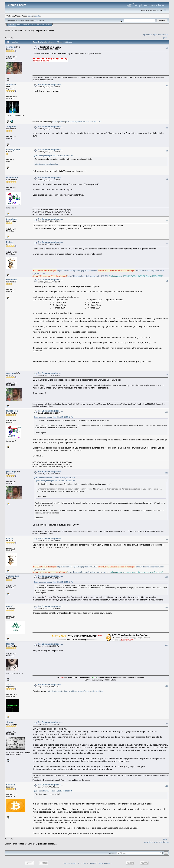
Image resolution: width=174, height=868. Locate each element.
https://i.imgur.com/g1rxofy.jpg (46, 164)
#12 (166, 540)
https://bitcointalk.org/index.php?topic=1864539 (88, 276)
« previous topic (150, 35)
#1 (167, 48)
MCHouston (12, 178)
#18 (166, 786)
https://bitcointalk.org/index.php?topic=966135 (77, 270)
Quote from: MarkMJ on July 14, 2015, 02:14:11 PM (53, 791)
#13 (166, 577)
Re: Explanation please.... (51, 85)
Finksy (9, 242)
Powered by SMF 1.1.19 (72, 863)
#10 (166, 412)
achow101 (11, 85)
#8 (167, 281)
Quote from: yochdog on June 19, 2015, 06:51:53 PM (53, 156)
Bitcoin (23, 30)
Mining (31, 30)
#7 (167, 243)
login (30, 16)
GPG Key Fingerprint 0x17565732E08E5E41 (83, 122)
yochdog (10, 47)
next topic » (163, 35)
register (37, 16)
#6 (167, 220)
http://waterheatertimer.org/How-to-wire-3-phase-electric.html (75, 691)
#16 (166, 686)
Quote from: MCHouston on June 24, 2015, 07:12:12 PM (55, 478)
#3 (167, 128)
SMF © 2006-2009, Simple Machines (97, 863)
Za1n (9, 685)
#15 (166, 645)
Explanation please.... (46, 30)
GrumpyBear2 (13, 150)
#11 (166, 473)
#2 (167, 86)
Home (12, 25)
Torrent (41, 21)
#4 (167, 151)
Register (41, 25)
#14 (166, 608)
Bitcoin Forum (11, 30)
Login (33, 25)
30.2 (36, 21)
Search (26, 25)
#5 (167, 179)
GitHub (62, 122)
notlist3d (10, 785)
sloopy (10, 722)
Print (165, 38)
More (48, 25)
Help (19, 25)
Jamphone (11, 127)
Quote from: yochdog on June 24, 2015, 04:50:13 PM (53, 417)
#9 (167, 375)
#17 (166, 724)
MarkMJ (10, 644)
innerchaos (12, 219)
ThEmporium (13, 576)
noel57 (9, 606)
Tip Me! (55, 122)
